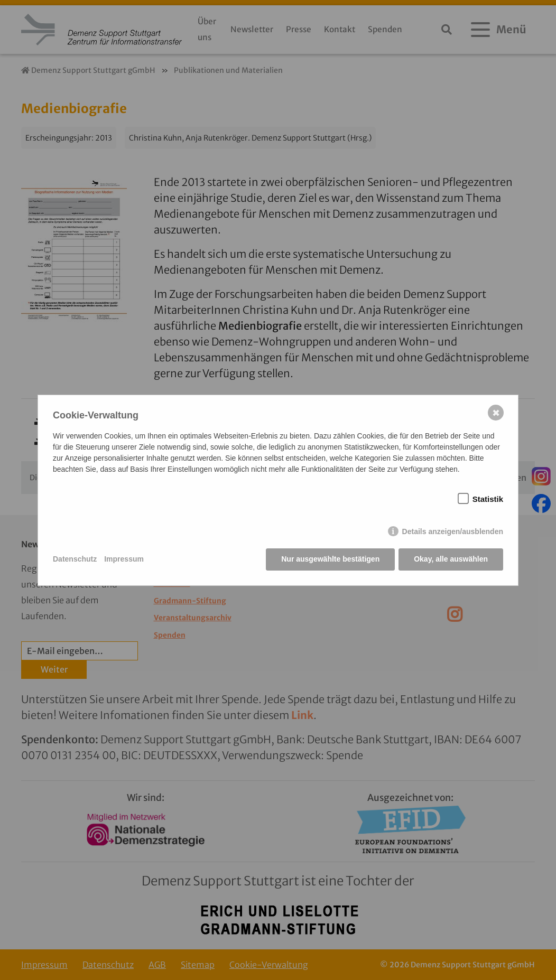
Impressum (124, 559)
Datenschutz (75, 559)
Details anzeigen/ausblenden (453, 531)
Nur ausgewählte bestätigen (330, 559)
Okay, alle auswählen (451, 559)
